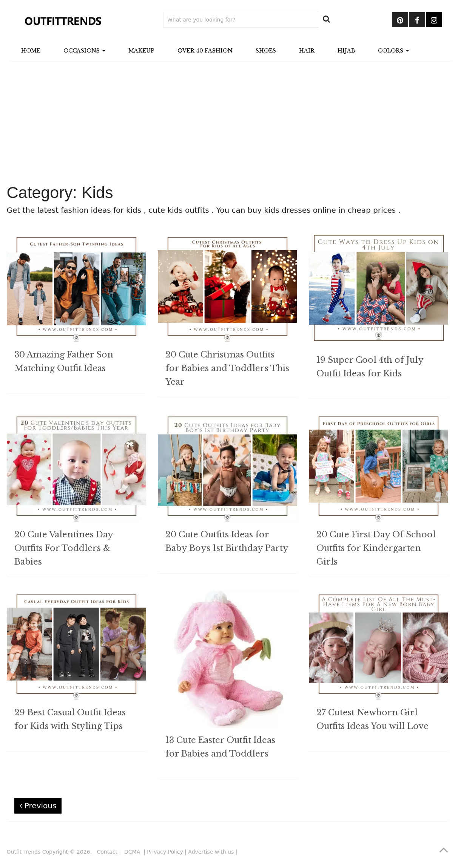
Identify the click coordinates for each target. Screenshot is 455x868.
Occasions (82, 51)
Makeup (141, 51)
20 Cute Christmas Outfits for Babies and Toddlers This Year (227, 368)
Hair (307, 51)
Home (31, 51)
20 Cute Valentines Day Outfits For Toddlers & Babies (64, 548)
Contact (107, 852)
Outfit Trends (24, 852)
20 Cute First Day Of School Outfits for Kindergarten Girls (376, 548)
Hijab (346, 51)
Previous (38, 806)
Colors (391, 51)
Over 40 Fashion (205, 51)
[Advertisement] (228, 123)
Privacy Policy (165, 852)
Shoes (266, 51)
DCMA (133, 852)
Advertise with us (211, 852)
